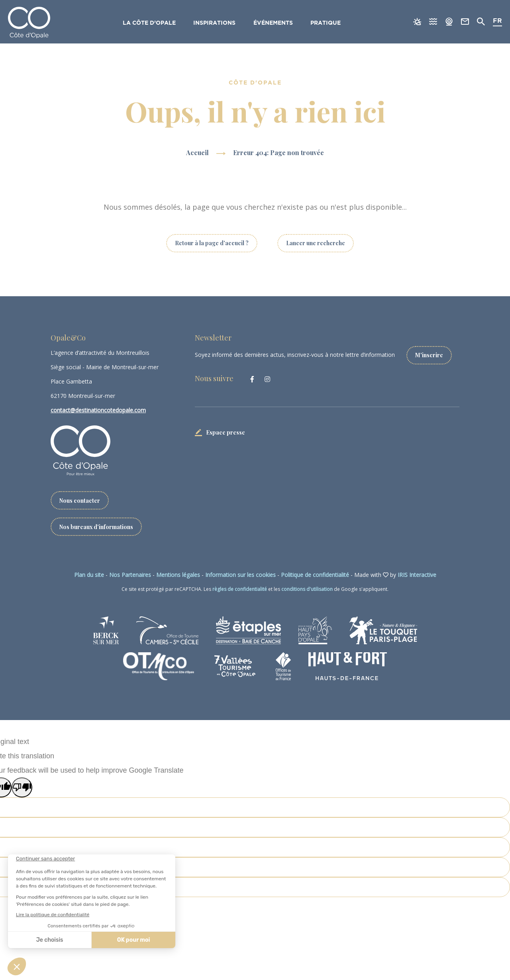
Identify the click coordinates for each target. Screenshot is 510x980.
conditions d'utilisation (307, 589)
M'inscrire (430, 355)
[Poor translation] (22, 787)
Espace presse (226, 432)
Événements (274, 23)
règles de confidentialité (240, 589)
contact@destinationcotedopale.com (98, 410)
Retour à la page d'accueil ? (212, 243)
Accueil (197, 153)
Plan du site (89, 575)
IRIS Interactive (417, 575)
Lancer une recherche (316, 243)
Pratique (326, 23)
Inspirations (215, 23)
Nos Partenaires (130, 575)
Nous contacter (80, 500)
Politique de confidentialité (315, 575)
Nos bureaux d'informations (97, 526)
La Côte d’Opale (149, 23)
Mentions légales (178, 575)
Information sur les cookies (240, 575)
